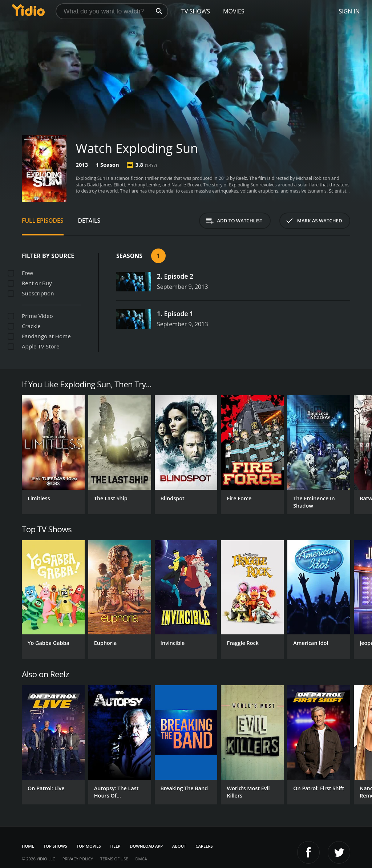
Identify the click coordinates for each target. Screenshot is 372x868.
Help (116, 846)
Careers (204, 846)
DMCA (141, 859)
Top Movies (89, 846)
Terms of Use (114, 859)
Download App (146, 846)
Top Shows (55, 846)
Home (28, 846)
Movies (234, 11)
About (179, 846)
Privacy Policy (78, 859)
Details (89, 221)
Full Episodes (43, 221)
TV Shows (196, 11)
